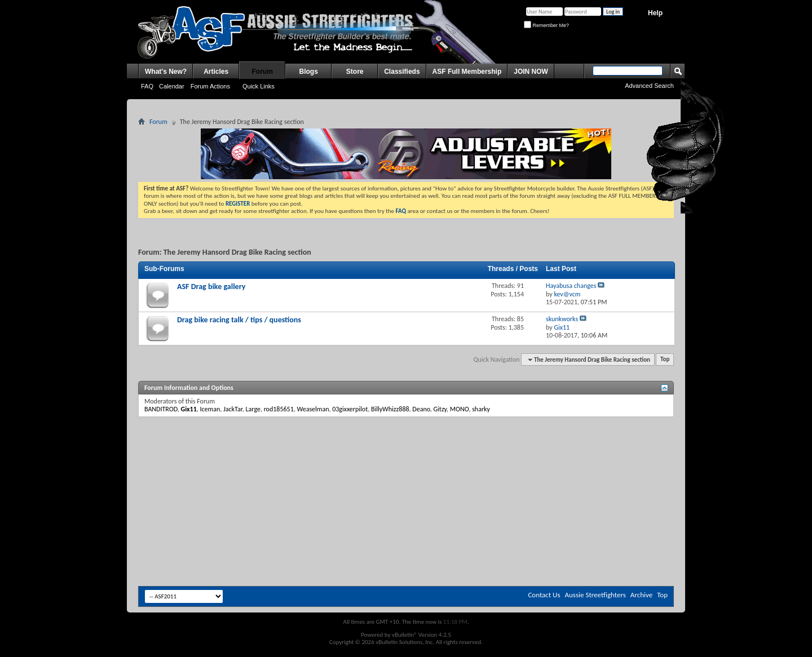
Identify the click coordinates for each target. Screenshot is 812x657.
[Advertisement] (406, 451)
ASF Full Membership (467, 72)
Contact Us (544, 595)
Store (355, 72)
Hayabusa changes (571, 286)
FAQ (147, 86)
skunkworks (562, 319)
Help (655, 13)
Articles (216, 72)
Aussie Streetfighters (595, 595)
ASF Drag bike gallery (211, 287)
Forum (262, 72)
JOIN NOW (531, 72)
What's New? (166, 72)
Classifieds (402, 72)
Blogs (309, 72)
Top (665, 360)
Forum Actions (210, 86)
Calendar (172, 86)
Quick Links (259, 86)
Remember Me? (546, 25)
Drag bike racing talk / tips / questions (239, 320)
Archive (641, 595)
